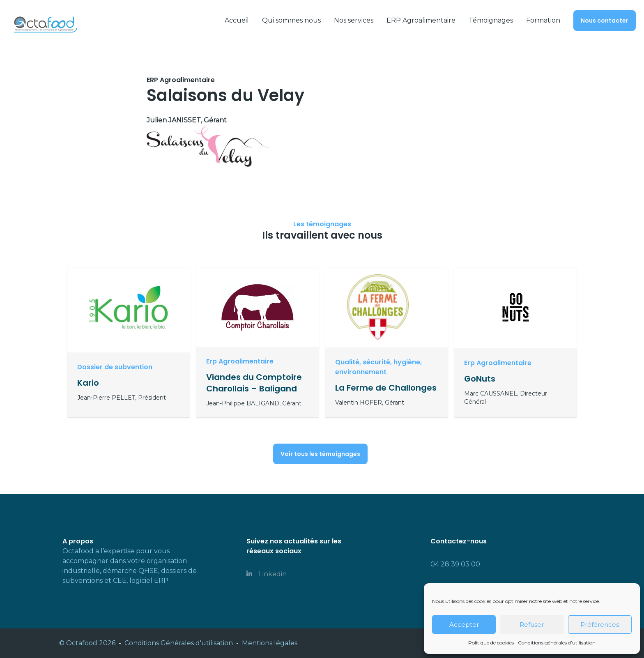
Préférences (600, 625)
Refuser (532, 625)
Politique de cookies (491, 643)
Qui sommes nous (291, 20)
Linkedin (267, 574)
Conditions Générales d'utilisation (179, 643)
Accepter (464, 625)
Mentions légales (270, 643)
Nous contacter (605, 21)
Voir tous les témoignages (320, 454)
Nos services (354, 20)
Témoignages (491, 20)
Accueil (237, 20)
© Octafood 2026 (87, 643)
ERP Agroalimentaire (421, 20)
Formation (543, 20)
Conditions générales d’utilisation (557, 643)
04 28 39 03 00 (455, 564)
